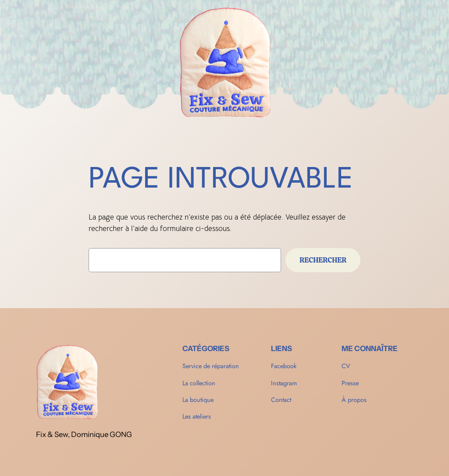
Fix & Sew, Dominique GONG (84, 434)
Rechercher (323, 260)
